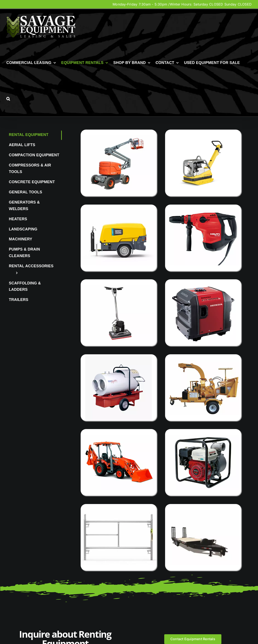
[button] (8, 99)
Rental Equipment (29, 135)
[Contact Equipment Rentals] (193, 639)
